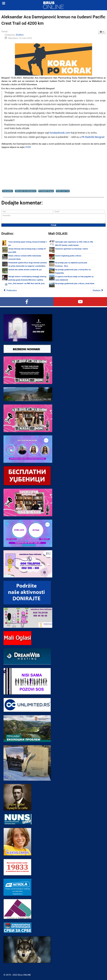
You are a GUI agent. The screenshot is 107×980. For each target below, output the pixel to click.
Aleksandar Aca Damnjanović (26, 191)
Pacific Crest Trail (63, 191)
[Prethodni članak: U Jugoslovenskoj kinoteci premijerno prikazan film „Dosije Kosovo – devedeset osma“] (10, 290)
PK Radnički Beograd (93, 137)
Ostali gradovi (8, 191)
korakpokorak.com (60, 133)
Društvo (20, 35)
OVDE (28, 147)
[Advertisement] (53, 169)
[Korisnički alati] (102, 32)
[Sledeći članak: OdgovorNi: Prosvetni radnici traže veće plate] (98, 290)
